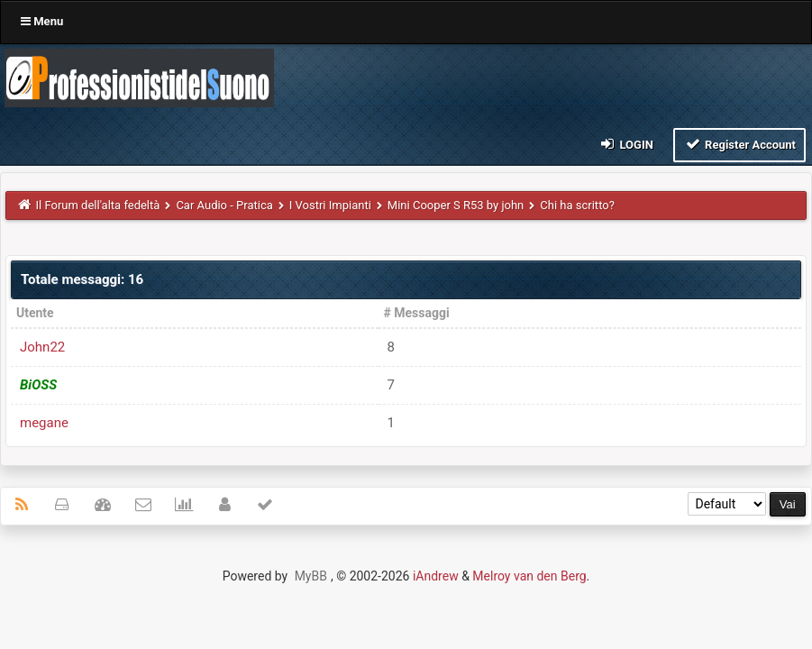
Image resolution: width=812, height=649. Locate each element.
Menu (42, 21)
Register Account (739, 144)
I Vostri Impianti (330, 205)
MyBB (311, 576)
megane (44, 423)
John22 (42, 347)
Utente (35, 313)
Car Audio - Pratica (224, 205)
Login (626, 144)
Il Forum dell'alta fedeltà (98, 205)
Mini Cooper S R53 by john (456, 205)
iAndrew (436, 576)
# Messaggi (417, 313)
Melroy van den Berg (529, 576)
